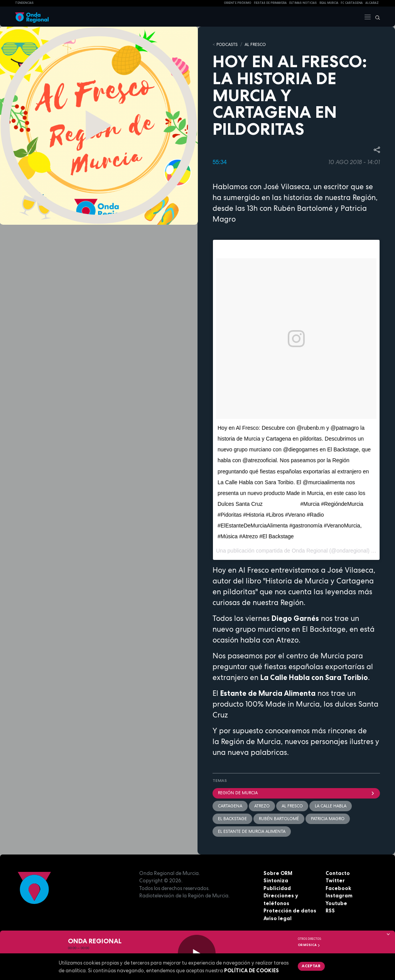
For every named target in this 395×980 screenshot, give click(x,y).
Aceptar (311, 966)
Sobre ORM (278, 873)
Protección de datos (290, 910)
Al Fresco (255, 44)
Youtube (336, 903)
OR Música (309, 945)
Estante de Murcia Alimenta (268, 693)
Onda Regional (310, 551)
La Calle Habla (331, 806)
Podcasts (227, 44)
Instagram (339, 895)
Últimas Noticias (303, 3)
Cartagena (230, 806)
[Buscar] (376, 17)
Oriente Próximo (237, 3)
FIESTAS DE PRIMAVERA (270, 3)
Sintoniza (276, 880)
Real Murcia (329, 3)
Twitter (335, 880)
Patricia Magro (328, 819)
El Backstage (232, 819)
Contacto (338, 873)
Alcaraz (372, 3)
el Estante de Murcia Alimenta (252, 831)
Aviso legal (278, 918)
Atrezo (262, 806)
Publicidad (277, 888)
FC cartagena (352, 3)
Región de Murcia (296, 793)
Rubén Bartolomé (279, 819)
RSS (330, 910)
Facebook (338, 888)
